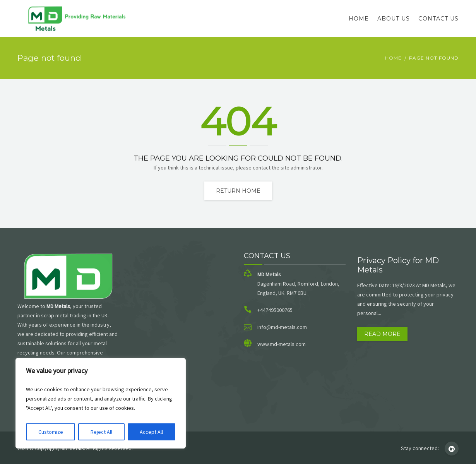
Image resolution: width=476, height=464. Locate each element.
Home (359, 19)
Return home (238, 191)
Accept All (151, 432)
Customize (51, 432)
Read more (382, 334)
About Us (394, 19)
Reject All (101, 432)
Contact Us (438, 19)
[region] (101, 403)
